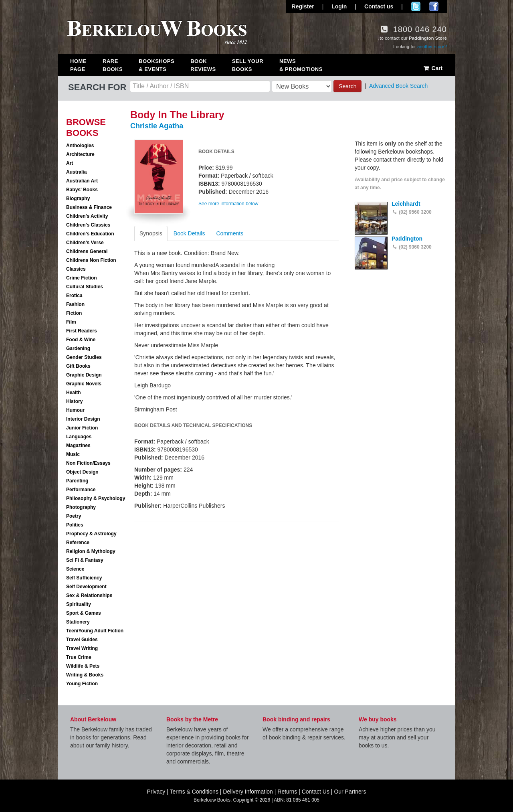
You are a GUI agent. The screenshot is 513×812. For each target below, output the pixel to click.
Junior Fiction (82, 428)
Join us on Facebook (434, 6)
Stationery (78, 622)
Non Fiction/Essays (88, 463)
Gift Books (78, 366)
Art (70, 163)
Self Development (86, 587)
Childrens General (87, 251)
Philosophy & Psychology (96, 498)
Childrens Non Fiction (91, 260)
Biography (78, 198)
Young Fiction (82, 684)
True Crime (79, 657)
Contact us (379, 6)
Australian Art (82, 181)
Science (75, 569)
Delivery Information (248, 792)
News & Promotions (301, 65)
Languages (79, 437)
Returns (287, 792)
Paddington (407, 239)
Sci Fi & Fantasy (85, 560)
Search (347, 86)
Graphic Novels (84, 384)
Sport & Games (84, 613)
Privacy (156, 792)
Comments (230, 233)
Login (339, 6)
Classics (76, 269)
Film (71, 322)
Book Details (189, 233)
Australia (76, 172)
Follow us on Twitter (416, 6)
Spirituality (79, 604)
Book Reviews (203, 65)
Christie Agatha (157, 126)
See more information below (228, 204)
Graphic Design (84, 375)
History (74, 401)
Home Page (78, 65)
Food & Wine (81, 340)
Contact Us (316, 792)
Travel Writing (82, 648)
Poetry (74, 516)
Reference (78, 543)
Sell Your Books (248, 65)
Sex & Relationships (89, 595)
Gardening (78, 348)
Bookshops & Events (157, 65)
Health (74, 393)
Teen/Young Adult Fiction (95, 631)
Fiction (74, 313)
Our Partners (350, 792)
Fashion (75, 304)
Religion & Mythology (91, 551)
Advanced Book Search (398, 86)
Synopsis (151, 233)
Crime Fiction (82, 278)
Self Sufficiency (84, 578)
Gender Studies (84, 357)
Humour (75, 410)
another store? (432, 47)
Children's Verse (85, 243)
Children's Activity (87, 216)
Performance (81, 490)
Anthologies (80, 146)
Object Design (82, 472)
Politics (75, 525)
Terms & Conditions (194, 792)
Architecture (80, 154)
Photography (81, 507)
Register (303, 6)
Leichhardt (406, 204)
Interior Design (83, 419)
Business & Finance (89, 207)
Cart (433, 68)
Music (73, 454)
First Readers (82, 331)
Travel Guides (82, 640)
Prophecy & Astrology (91, 534)
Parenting (77, 481)
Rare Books (113, 65)
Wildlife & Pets (83, 666)
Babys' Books (82, 190)
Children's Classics (88, 225)
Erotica (74, 296)
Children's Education (90, 234)
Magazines (78, 445)
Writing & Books (85, 675)
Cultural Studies (85, 287)
